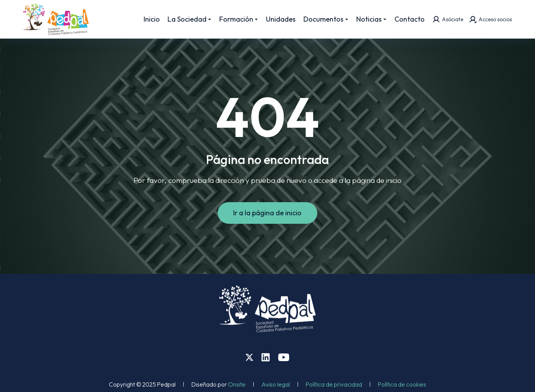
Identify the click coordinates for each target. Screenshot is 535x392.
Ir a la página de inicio (268, 213)
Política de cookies (402, 384)
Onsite (237, 384)
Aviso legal (276, 384)
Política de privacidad (334, 384)
